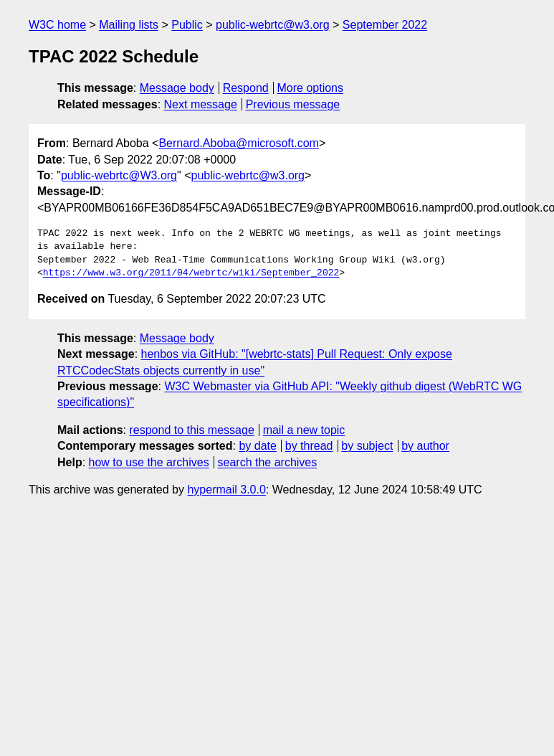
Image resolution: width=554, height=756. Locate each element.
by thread (309, 446)
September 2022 (385, 25)
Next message (201, 104)
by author (425, 446)
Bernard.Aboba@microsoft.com (238, 143)
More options (311, 88)
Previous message (293, 104)
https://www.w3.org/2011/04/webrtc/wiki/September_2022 (191, 273)
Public (187, 25)
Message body (177, 88)
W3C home (57, 25)
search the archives (268, 462)
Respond (246, 88)
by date (257, 446)
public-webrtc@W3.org (119, 175)
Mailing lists (129, 25)
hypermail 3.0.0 (226, 490)
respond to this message (191, 430)
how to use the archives (149, 462)
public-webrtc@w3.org (273, 25)
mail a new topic (304, 430)
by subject (367, 446)
